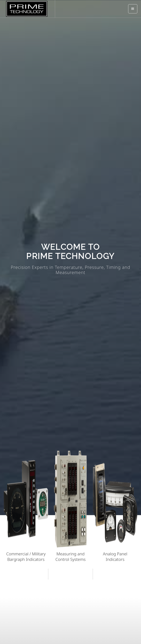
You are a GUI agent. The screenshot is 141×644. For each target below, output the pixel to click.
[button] (133, 9)
